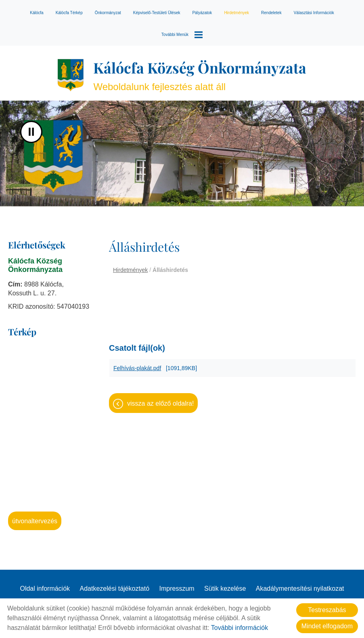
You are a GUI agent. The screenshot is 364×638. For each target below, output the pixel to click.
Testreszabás (327, 610)
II (31, 132)
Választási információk (314, 13)
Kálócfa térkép (69, 13)
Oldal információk (45, 589)
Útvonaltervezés (35, 521)
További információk (240, 628)
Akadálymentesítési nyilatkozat (300, 589)
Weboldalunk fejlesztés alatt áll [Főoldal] (200, 75)
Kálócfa (37, 13)
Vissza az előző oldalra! (160, 403)
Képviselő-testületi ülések (157, 13)
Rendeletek (271, 13)
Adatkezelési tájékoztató (115, 589)
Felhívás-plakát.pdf (137, 368)
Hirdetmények (236, 13)
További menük (182, 35)
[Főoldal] (71, 75)
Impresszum (177, 589)
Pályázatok (202, 13)
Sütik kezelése (225, 589)
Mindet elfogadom (327, 626)
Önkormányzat (108, 13)
